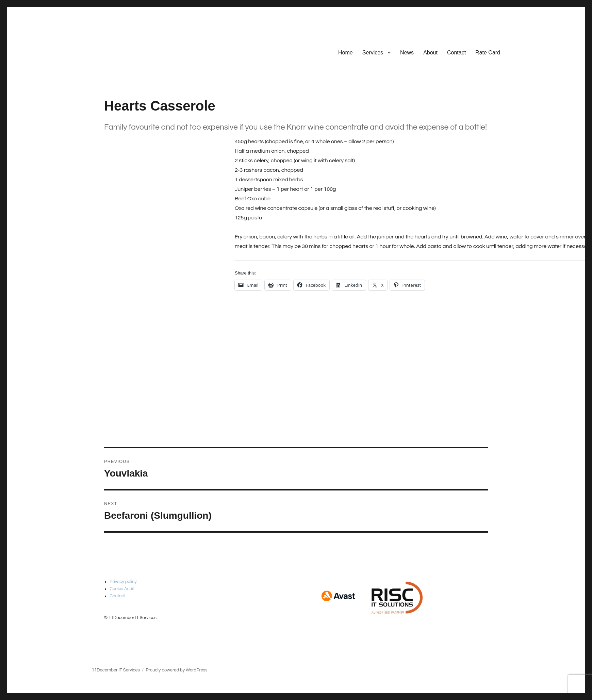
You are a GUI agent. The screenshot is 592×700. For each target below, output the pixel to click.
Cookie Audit (122, 589)
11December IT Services (116, 670)
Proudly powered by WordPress (176, 670)
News (407, 53)
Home (346, 53)
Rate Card (488, 53)
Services (373, 53)
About (430, 53)
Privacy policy (123, 582)
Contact (456, 53)
